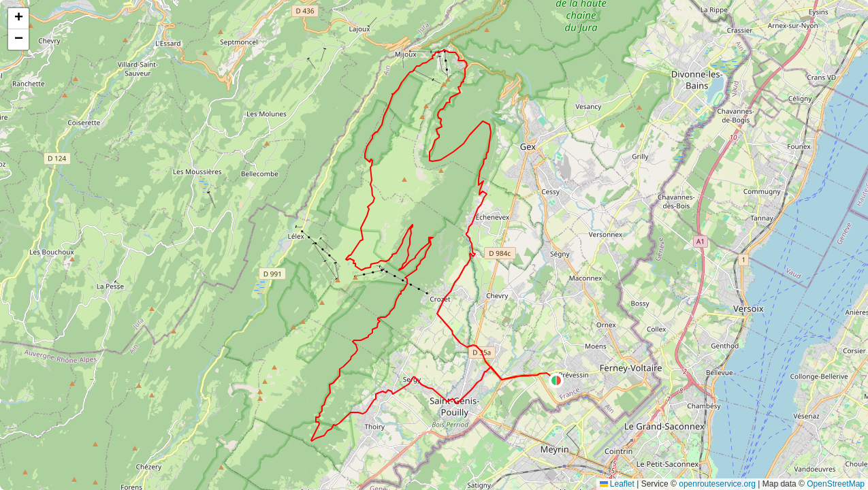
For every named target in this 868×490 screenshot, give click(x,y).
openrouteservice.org (717, 484)
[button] (556, 380)
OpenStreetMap (836, 484)
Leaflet (617, 484)
